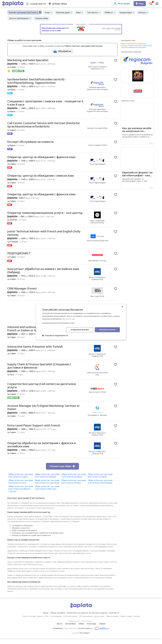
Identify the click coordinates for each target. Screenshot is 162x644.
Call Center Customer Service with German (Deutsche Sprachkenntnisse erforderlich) (45, 125)
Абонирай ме (65, 51)
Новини (102, 629)
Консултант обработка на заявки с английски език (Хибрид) (45, 275)
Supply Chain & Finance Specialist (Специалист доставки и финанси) (40, 371)
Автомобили (70, 629)
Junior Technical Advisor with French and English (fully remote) (45, 237)
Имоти (60, 629)
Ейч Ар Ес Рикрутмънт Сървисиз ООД (97, 283)
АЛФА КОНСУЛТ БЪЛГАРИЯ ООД (97, 379)
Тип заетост (93, 12)
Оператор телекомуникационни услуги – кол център (41, 215)
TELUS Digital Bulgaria (97, 165)
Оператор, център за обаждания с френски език (43, 158)
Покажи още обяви (62, 472)
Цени (46, 618)
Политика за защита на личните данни (87, 618)
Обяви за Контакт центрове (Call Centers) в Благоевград (100, 487)
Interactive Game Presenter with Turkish (36, 352)
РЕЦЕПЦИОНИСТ (19, 258)
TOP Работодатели (86, 622)
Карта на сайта (99, 622)
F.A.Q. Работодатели (70, 622)
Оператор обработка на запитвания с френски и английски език (43, 450)
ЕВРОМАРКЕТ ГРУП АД (97, 265)
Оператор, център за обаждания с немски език (42, 176)
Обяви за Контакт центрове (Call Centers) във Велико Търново (21, 494)
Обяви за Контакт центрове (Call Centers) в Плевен (74, 487)
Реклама (136, 622)
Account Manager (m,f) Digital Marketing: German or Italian (45, 413)
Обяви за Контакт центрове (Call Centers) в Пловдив (47, 481)
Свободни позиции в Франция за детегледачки (137, 45)
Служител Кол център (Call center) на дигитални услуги (43, 391)
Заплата (142, 12)
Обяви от (109, 12)
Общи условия (58, 618)
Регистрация (122, 4)
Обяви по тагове (126, 622)
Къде (47, 12)
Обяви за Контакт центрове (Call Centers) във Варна (74, 481)
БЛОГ (47, 622)
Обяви (81, 629)
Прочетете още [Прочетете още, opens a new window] (69, 319)
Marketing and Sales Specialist (29, 60)
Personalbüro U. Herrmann (97, 341)
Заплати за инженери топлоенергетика (134, 47)
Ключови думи (63, 12)
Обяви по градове (112, 622)
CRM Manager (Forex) (22, 293)
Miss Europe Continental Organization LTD (97, 68)
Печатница (91, 629)
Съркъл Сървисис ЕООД (97, 146)
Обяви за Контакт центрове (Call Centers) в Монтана (47, 493)
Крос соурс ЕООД (97, 301)
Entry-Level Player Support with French (35, 431)
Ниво (78, 12)
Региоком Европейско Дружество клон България (97, 89)
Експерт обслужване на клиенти (31, 142)
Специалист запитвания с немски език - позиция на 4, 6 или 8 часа (46, 103)
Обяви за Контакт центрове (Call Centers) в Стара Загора (47, 487)
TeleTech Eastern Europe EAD (97, 245)
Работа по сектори (29, 622)
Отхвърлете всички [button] (80, 330)
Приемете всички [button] (107, 330)
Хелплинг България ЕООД (97, 129)
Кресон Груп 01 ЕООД (97, 397)
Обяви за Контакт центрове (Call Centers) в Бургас (100, 481)
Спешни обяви (42, 18)
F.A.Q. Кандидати (56, 622)
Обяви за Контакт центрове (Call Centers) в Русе (21, 487)
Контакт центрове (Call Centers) (24, 12)
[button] (81, 323)
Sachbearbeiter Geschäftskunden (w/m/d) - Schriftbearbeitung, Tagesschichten (38, 81)
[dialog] (81, 322)
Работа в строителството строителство (134, 44)
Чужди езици (126, 12)
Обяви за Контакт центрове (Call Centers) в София (21, 481)
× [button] (122, 307)
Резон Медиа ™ (85, 639)
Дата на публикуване (19, 18)
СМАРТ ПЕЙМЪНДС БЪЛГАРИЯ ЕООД (97, 224)
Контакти (114, 618)
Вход (140, 4)
